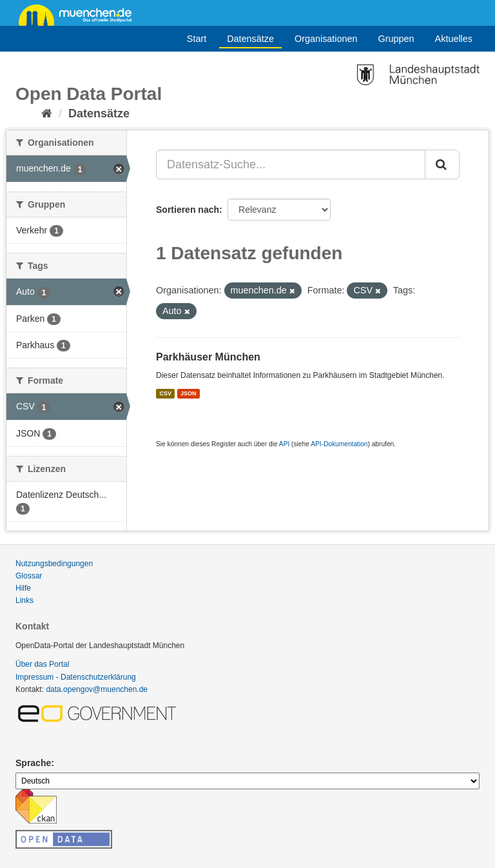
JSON (189, 393)
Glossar (29, 576)
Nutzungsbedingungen (54, 564)
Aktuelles (454, 39)
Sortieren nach (188, 210)
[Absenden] (442, 164)
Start (197, 39)
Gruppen (396, 39)
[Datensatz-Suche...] (291, 164)
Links (24, 600)
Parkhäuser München (208, 357)
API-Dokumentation (339, 444)
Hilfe (23, 588)
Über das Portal (42, 664)
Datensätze (250, 39)
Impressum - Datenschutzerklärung (76, 677)
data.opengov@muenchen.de (97, 689)
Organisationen (326, 39)
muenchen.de (80, 14)
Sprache (33, 763)
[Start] (47, 113)
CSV (165, 393)
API (284, 444)
